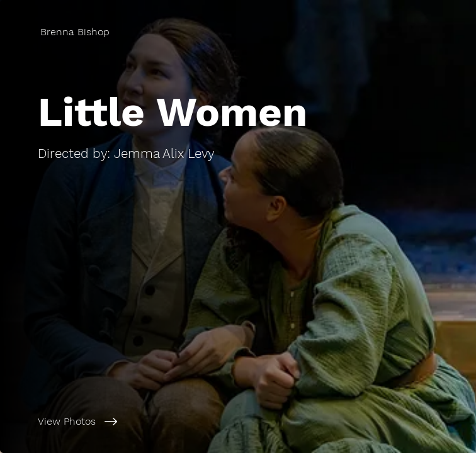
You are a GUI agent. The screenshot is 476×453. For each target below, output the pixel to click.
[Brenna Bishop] (76, 32)
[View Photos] (154, 422)
